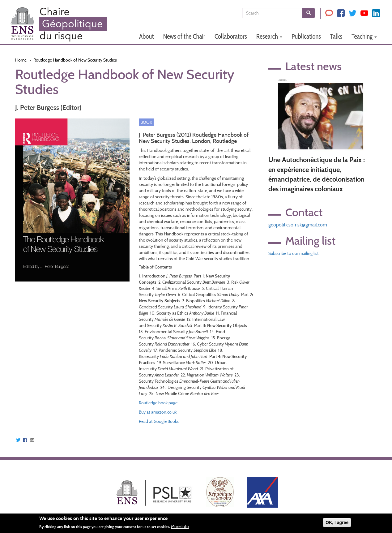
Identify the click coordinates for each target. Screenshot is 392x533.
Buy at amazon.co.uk (158, 412)
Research (269, 36)
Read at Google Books (159, 421)
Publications (306, 36)
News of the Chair (184, 36)
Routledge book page (158, 403)
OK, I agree (337, 522)
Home (21, 60)
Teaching (364, 36)
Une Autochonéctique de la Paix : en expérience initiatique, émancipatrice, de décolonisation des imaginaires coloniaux (317, 174)
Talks (336, 36)
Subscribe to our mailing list (294, 253)
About (147, 36)
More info (180, 527)
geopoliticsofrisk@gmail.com (298, 225)
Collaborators (231, 36)
